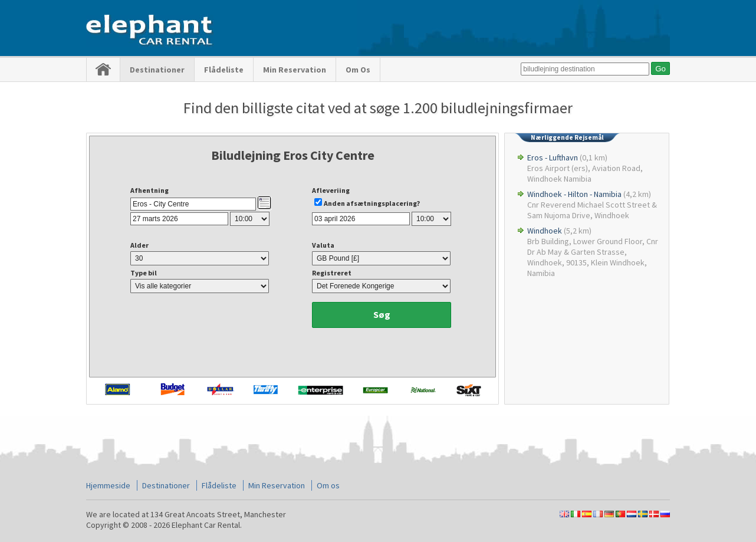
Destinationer (157, 70)
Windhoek (545, 231)
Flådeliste (224, 70)
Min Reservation (295, 70)
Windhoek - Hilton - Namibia (574, 194)
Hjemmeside (108, 485)
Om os (358, 70)
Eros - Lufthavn (553, 157)
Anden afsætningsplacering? (372, 203)
